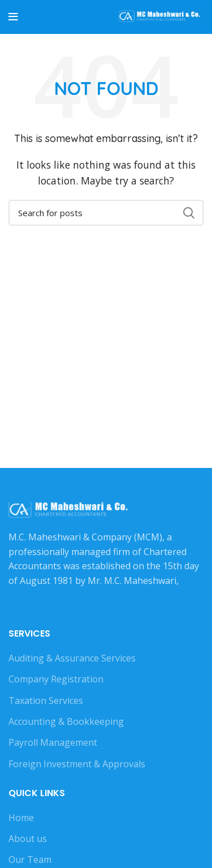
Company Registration (56, 679)
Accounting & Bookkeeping (66, 721)
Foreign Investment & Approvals (77, 764)
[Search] (106, 213)
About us (28, 839)
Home (21, 818)
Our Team (30, 860)
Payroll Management (53, 742)
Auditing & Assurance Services (72, 658)
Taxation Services (46, 701)
